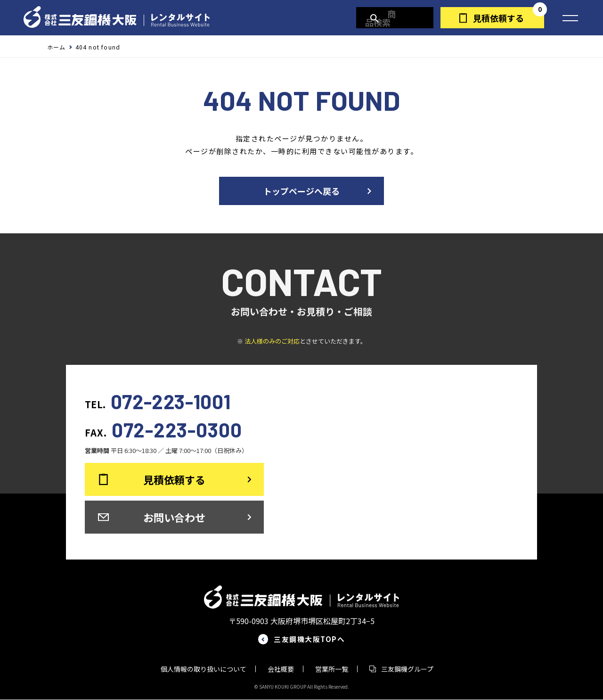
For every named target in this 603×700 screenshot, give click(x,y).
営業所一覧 (332, 669)
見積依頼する (498, 18)
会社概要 (281, 669)
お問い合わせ (174, 517)
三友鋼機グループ (407, 669)
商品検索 (399, 18)
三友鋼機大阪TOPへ (311, 640)
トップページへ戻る (301, 191)
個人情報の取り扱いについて (204, 669)
